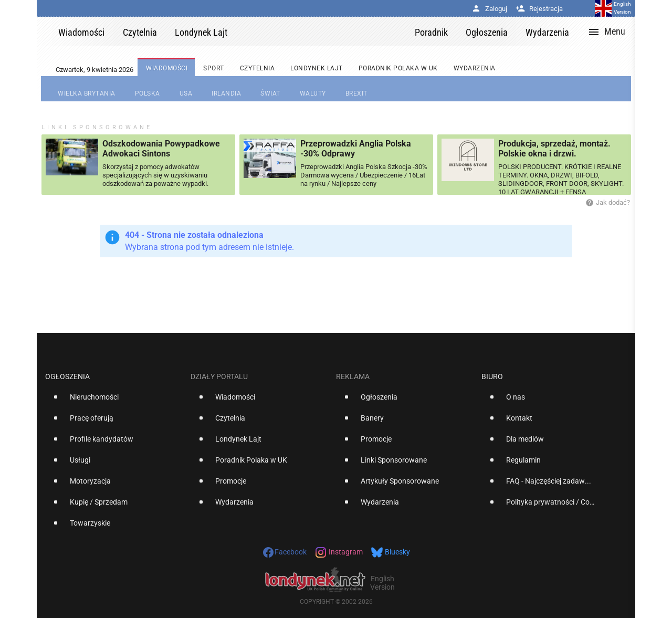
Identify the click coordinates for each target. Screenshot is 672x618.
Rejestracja (539, 9)
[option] (114, 401)
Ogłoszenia (67, 376)
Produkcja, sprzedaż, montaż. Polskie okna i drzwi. (554, 149)
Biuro (492, 376)
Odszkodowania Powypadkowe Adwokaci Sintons (161, 149)
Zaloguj (489, 9)
